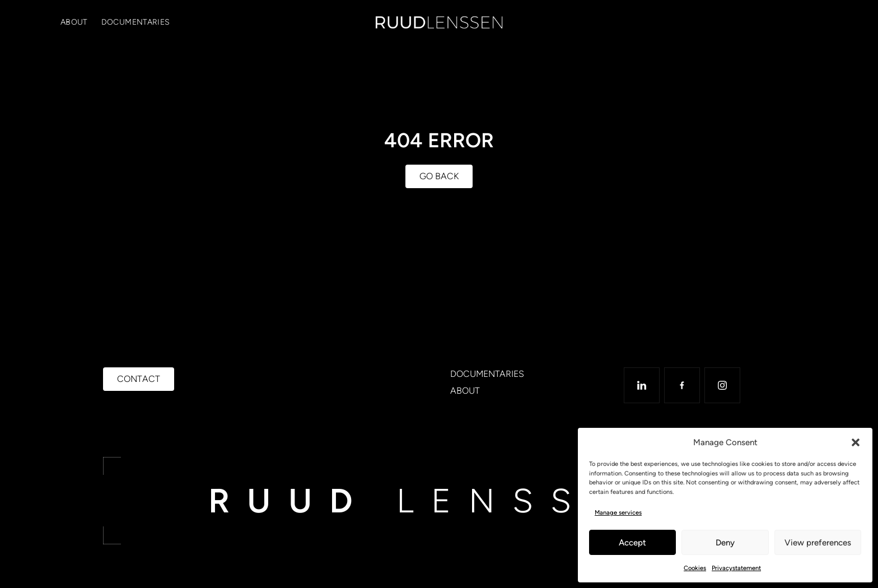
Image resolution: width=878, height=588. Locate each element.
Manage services (618, 513)
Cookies (695, 568)
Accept (632, 543)
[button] (856, 442)
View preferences (818, 543)
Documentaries (136, 22)
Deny (725, 543)
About (74, 22)
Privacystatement (736, 568)
